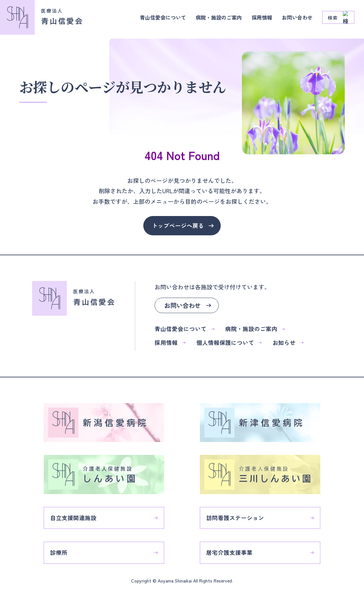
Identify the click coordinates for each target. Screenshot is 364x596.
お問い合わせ (295, 19)
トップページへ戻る (178, 226)
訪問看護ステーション (238, 515)
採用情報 (257, 19)
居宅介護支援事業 (233, 551)
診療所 (62, 551)
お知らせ (288, 343)
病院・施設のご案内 (209, 19)
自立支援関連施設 (76, 515)
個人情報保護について (229, 343)
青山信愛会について (148, 19)
